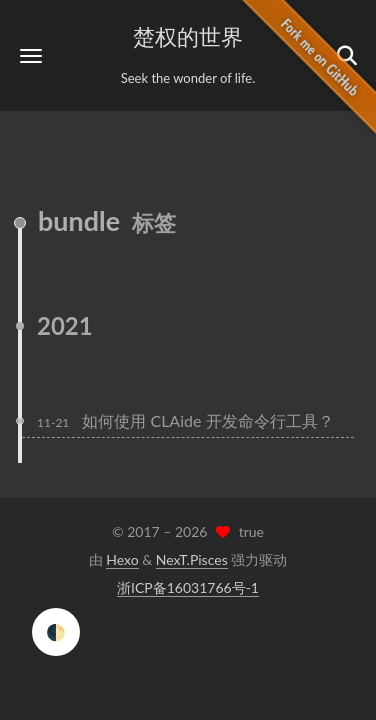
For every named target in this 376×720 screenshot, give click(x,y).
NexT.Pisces (192, 559)
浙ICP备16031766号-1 (188, 587)
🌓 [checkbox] (56, 631)
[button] (31, 55)
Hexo (122, 559)
